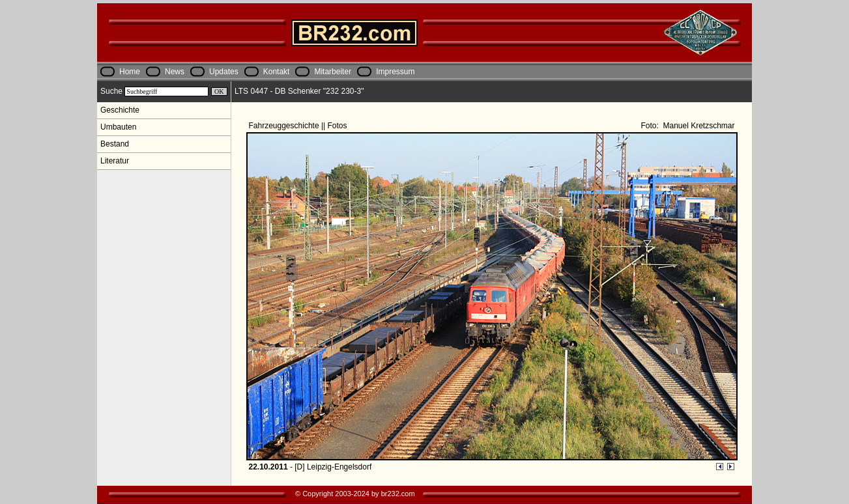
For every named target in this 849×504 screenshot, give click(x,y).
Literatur (115, 161)
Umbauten (118, 127)
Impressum (395, 72)
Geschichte (120, 110)
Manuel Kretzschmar (698, 126)
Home (130, 72)
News (175, 72)
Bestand (115, 144)
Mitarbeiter (333, 72)
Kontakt (277, 72)
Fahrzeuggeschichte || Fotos (299, 126)
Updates (224, 72)
